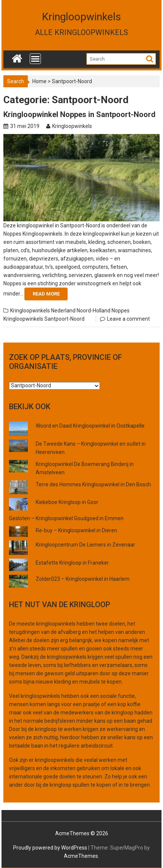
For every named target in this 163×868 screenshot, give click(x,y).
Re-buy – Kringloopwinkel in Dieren (76, 530)
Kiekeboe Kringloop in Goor (67, 502)
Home (39, 81)
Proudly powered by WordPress (50, 848)
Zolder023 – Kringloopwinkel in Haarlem (83, 579)
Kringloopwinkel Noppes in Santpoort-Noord (79, 114)
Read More (46, 294)
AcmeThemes (81, 856)
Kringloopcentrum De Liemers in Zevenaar (85, 545)
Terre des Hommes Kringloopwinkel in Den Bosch (93, 484)
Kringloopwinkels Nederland (43, 311)
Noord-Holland (94, 311)
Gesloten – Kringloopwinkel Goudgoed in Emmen (66, 518)
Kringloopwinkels (81, 17)
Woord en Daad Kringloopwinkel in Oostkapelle (90, 426)
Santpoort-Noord (64, 319)
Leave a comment (128, 319)
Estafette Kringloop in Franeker (72, 563)
